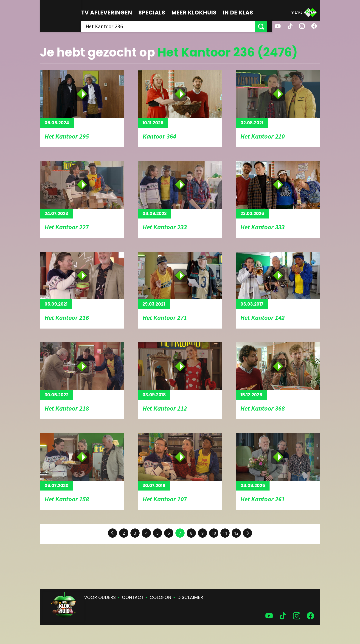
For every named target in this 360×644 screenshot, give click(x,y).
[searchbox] (171, 26)
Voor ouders (100, 597)
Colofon (160, 597)
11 (225, 533)
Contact (133, 597)
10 (214, 533)
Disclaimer (190, 597)
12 (236, 533)
